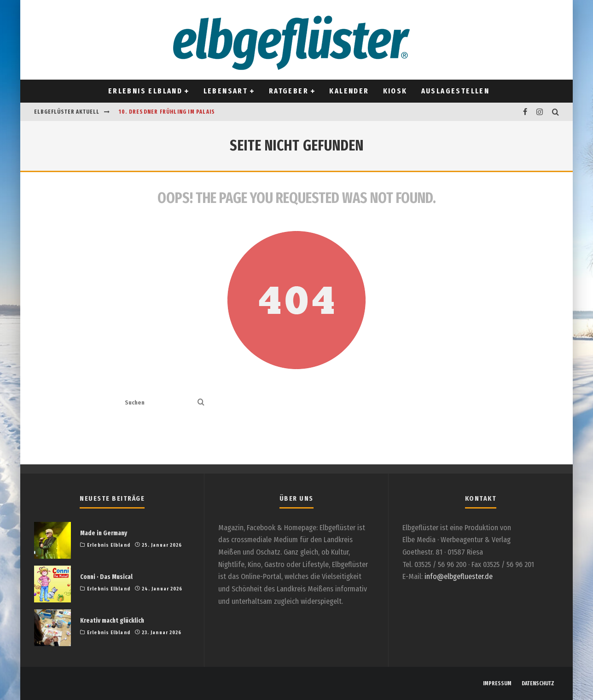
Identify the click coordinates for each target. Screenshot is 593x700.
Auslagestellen (456, 91)
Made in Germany (104, 533)
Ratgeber (289, 91)
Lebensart (226, 91)
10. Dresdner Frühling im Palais (167, 112)
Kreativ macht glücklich (112, 621)
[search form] (159, 403)
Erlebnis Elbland (145, 91)
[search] (201, 403)
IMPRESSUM (497, 683)
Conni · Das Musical (106, 577)
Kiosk (395, 91)
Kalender (349, 91)
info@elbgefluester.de (459, 576)
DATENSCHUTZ (538, 683)
